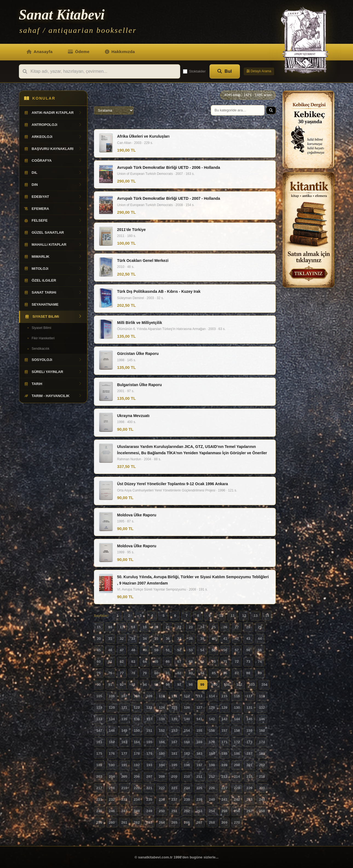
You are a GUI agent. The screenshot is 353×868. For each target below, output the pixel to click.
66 (168, 662)
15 (99, 627)
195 (174, 765)
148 (112, 730)
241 (225, 799)
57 (237, 650)
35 (156, 639)
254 (212, 811)
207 (149, 776)
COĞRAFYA (53, 161)
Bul (225, 71)
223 (174, 788)
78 (133, 673)
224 (187, 788)
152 (162, 730)
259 (99, 822)
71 (225, 662)
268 (212, 822)
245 (99, 811)
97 (179, 685)
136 (137, 719)
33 (133, 639)
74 (260, 662)
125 (174, 708)
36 (168, 639)
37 (179, 639)
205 (124, 776)
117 (249, 696)
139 (174, 719)
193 (149, 765)
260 (112, 822)
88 (248, 673)
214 (237, 776)
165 (149, 742)
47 (122, 650)
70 (214, 662)
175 (99, 753)
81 (168, 673)
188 (262, 753)
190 (112, 765)
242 (237, 799)
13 (256, 616)
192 (137, 765)
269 (225, 822)
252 (187, 811)
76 (110, 673)
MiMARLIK (53, 257)
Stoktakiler (194, 71)
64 (145, 662)
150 (137, 730)
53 (191, 650)
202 (262, 765)
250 (162, 811)
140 (187, 719)
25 (214, 627)
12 (244, 616)
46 (110, 650)
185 (225, 753)
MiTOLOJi (53, 269)
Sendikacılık (41, 349)
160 (262, 730)
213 (225, 776)
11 (233, 616)
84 (202, 673)
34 (145, 639)
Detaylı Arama (259, 71)
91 (110, 685)
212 (212, 776)
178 (137, 753)
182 (187, 753)
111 (174, 696)
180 (162, 753)
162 (112, 742)
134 (112, 719)
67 (179, 662)
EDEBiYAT (53, 197)
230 (262, 788)
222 (162, 788)
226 (212, 788)
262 (137, 822)
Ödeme (79, 52)
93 (133, 685)
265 (174, 822)
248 (137, 811)
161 (99, 742)
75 (99, 673)
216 (262, 776)
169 (199, 742)
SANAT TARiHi (53, 293)
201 (249, 765)
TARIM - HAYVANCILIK (53, 396)
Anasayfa (40, 52)
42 (237, 639)
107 (124, 696)
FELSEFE (53, 221)
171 (225, 742)
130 (237, 708)
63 (133, 662)
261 (124, 822)
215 (249, 776)
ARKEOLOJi (53, 137)
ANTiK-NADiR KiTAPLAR (53, 113)
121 (124, 708)
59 (260, 650)
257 (249, 811)
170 (212, 742)
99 (202, 685)
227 (225, 788)
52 (179, 650)
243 (249, 799)
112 (187, 696)
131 (249, 708)
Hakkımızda (120, 52)
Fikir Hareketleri (43, 338)
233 (124, 799)
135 (124, 719)
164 (137, 742)
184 (212, 753)
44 (260, 639)
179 (149, 753)
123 (149, 708)
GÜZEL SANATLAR (53, 233)
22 (179, 627)
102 (239, 685)
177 (124, 753)
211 (199, 776)
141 (199, 719)
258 (262, 811)
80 (156, 673)
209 (174, 776)
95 (156, 685)
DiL (53, 173)
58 (248, 650)
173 (249, 742)
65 (156, 662)
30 (99, 639)
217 (99, 788)
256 (237, 811)
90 (99, 685)
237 (174, 799)
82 (179, 673)
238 (187, 799)
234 (137, 799)
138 (162, 719)
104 (264, 685)
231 (99, 799)
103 (252, 685)
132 (262, 708)
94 (145, 685)
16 (110, 627)
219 (124, 788)
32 (122, 639)
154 (187, 730)
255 (225, 811)
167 (174, 742)
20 (156, 627)
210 (187, 776)
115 (225, 696)
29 (260, 627)
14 (267, 616)
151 (149, 730)
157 (225, 730)
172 (237, 742)
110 (162, 696)
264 (162, 822)
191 (124, 765)
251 (174, 811)
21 (168, 627)
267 (199, 822)
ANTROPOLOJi (53, 125)
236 (162, 799)
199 (225, 765)
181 (174, 753)
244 (262, 799)
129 (225, 708)
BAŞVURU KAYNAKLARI (53, 149)
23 (191, 627)
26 (225, 627)
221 (149, 788)
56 (225, 650)
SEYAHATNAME (53, 305)
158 (237, 730)
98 (191, 685)
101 (227, 685)
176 (112, 753)
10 (221, 616)
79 (145, 673)
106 (112, 696)
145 (249, 719)
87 (237, 673)
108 (137, 696)
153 (174, 730)
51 (168, 650)
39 (202, 639)
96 (168, 685)
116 (237, 696)
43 (248, 639)
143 (225, 719)
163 (124, 742)
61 (110, 662)
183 (199, 753)
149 (124, 730)
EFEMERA (53, 209)
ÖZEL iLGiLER (53, 280)
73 (248, 662)
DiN (53, 185)
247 (124, 811)
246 (112, 811)
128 (212, 708)
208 (162, 776)
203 (99, 776)
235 (149, 799)
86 (225, 673)
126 (187, 708)
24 (202, 627)
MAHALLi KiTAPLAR (53, 245)
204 (112, 776)
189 (99, 765)
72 (237, 662)
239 (199, 799)
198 (212, 765)
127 (199, 708)
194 (162, 765)
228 (237, 788)
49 (145, 650)
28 (248, 627)
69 (202, 662)
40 (214, 639)
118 (262, 696)
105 (99, 696)
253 (199, 811)
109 (149, 696)
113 (199, 696)
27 (237, 627)
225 (199, 788)
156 (212, 730)
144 (237, 719)
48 (133, 650)
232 (112, 799)
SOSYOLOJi (53, 360)
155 (199, 730)
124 (162, 708)
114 (212, 696)
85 (214, 673)
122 (137, 708)
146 (262, 719)
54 (202, 650)
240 (212, 799)
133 (99, 719)
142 (212, 719)
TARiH (53, 384)
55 (214, 650)
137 (149, 719)
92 (122, 685)
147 (99, 730)
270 (237, 822)
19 (145, 627)
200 (237, 765)
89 (260, 673)
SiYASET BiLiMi (54, 317)
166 (162, 742)
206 (137, 776)
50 (156, 650)
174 (262, 742)
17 (122, 627)
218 (112, 788)
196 (187, 765)
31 (110, 639)
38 (191, 639)
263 (149, 822)
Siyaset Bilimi (41, 328)
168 (187, 742)
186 (237, 753)
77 (122, 673)
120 (112, 708)
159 (249, 730)
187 (249, 753)
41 (225, 639)
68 (191, 662)
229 (249, 788)
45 (99, 650)
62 (122, 662)
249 (149, 811)
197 (199, 765)
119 (99, 708)
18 (133, 627)
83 (191, 673)
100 (214, 685)
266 (187, 822)
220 (137, 788)
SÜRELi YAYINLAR (53, 372)
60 (99, 662)
